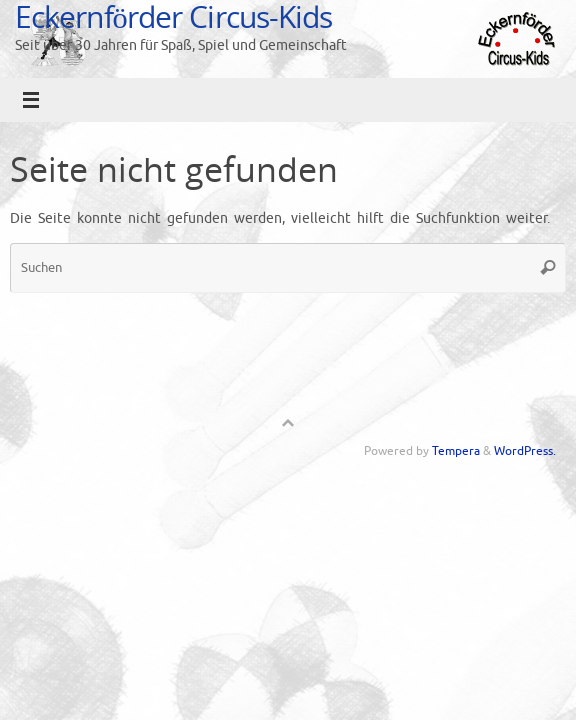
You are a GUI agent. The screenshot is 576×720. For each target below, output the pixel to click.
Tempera (456, 451)
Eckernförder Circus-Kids (173, 16)
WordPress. (525, 451)
